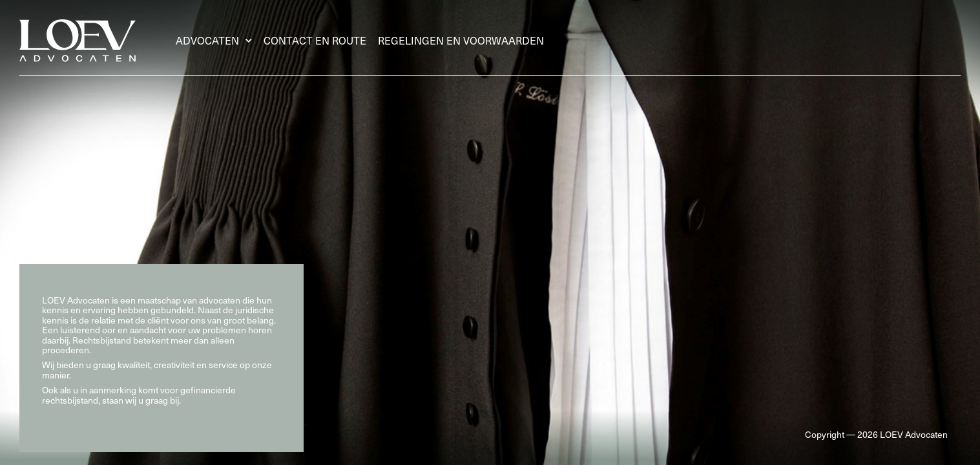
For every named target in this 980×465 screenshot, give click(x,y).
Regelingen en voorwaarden (461, 40)
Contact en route (315, 40)
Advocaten (214, 41)
